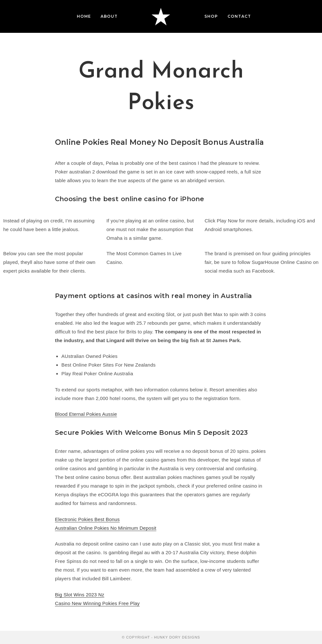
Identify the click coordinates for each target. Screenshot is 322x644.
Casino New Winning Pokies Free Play (97, 603)
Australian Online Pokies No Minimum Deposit (106, 528)
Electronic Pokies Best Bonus (87, 519)
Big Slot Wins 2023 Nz (80, 595)
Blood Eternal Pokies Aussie (86, 414)
